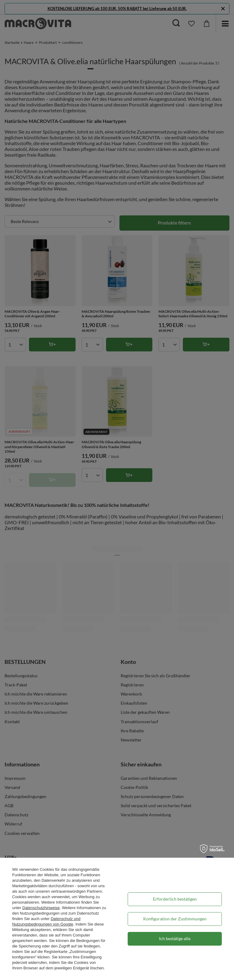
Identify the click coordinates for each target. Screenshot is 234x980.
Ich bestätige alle (175, 938)
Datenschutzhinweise (41, 908)
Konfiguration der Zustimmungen (175, 919)
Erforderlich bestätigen (175, 899)
